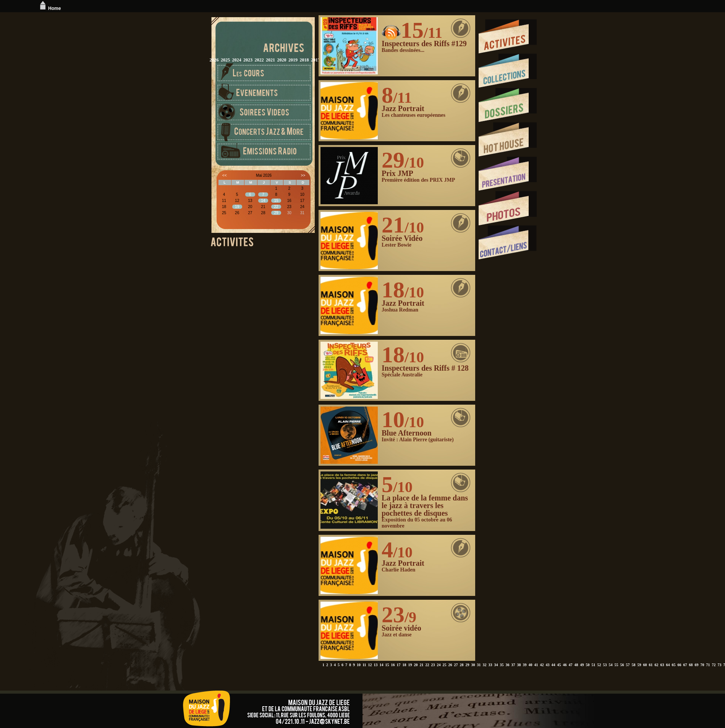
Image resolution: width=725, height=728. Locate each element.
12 (370, 665)
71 (708, 665)
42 (542, 665)
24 (439, 665)
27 (456, 665)
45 (559, 665)
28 (461, 665)
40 (530, 665)
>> (303, 175)
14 (381, 665)
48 (576, 665)
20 (416, 665)
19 (410, 665)
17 (398, 665)
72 (714, 665)
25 (444, 665)
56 (622, 665)
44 (553, 665)
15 (387, 665)
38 (519, 665)
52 (599, 665)
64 (668, 665)
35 (502, 665)
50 (587, 665)
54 (610, 665)
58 (633, 665)
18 (404, 665)
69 (696, 665)
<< (225, 175)
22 (427, 665)
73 (719, 665)
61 (651, 665)
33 (490, 665)
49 (582, 665)
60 (645, 665)
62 (656, 665)
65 (673, 665)
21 (421, 665)
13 (375, 665)
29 (467, 665)
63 (662, 665)
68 (691, 665)
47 (570, 665)
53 (605, 665)
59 (639, 665)
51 (593, 665)
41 (536, 665)
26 (450, 665)
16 (393, 665)
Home (49, 8)
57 (628, 665)
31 (479, 665)
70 (702, 665)
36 (507, 665)
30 (473, 665)
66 (679, 665)
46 (565, 665)
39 (524, 665)
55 (616, 665)
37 (513, 665)
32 (484, 665)
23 (433, 665)
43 (547, 665)
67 (685, 665)
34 (496, 665)
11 (364, 665)
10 (359, 665)
